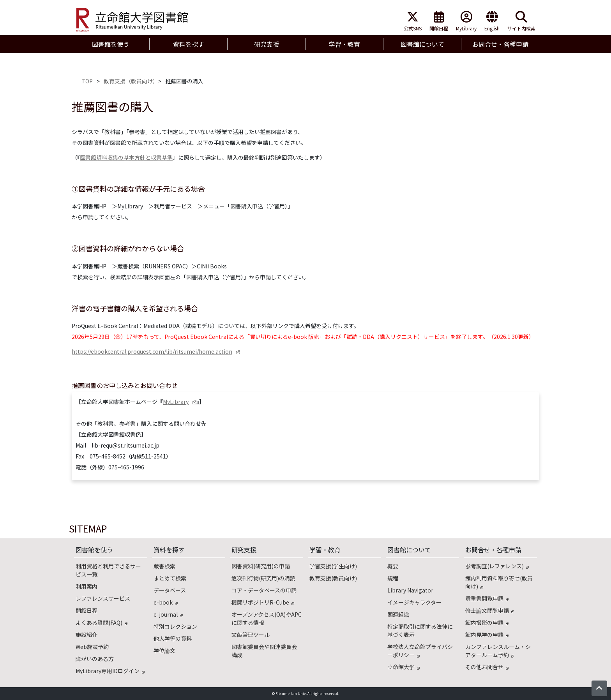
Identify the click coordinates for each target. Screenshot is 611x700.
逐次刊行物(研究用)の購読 (263, 578)
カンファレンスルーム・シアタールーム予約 (498, 651)
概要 (393, 566)
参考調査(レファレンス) (497, 566)
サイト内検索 (521, 21)
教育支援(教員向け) (333, 578)
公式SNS (413, 21)
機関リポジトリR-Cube (263, 602)
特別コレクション (175, 626)
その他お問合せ (487, 667)
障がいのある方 (95, 659)
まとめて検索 (170, 578)
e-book (166, 602)
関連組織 (398, 614)
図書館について (409, 550)
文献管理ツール (251, 635)
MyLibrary (466, 21)
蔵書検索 (164, 566)
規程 (393, 578)
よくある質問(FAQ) (102, 622)
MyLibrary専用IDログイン (110, 671)
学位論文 (164, 651)
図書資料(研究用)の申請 (261, 566)
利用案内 (87, 586)
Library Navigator (410, 590)
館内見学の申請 (487, 635)
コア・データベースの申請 (264, 590)
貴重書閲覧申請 (487, 598)
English (492, 21)
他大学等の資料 (173, 638)
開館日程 (439, 21)
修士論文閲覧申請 (490, 610)
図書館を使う (94, 550)
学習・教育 (325, 550)
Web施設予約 (92, 647)
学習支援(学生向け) (333, 566)
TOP (87, 81)
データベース (170, 590)
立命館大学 (404, 667)
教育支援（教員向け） (131, 81)
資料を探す (169, 550)
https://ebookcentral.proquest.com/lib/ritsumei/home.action (152, 351)
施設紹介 (87, 635)
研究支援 (244, 550)
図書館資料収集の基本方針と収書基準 (126, 157)
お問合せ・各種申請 (493, 550)
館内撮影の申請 (487, 622)
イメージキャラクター (414, 602)
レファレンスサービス (103, 598)
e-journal (168, 614)
